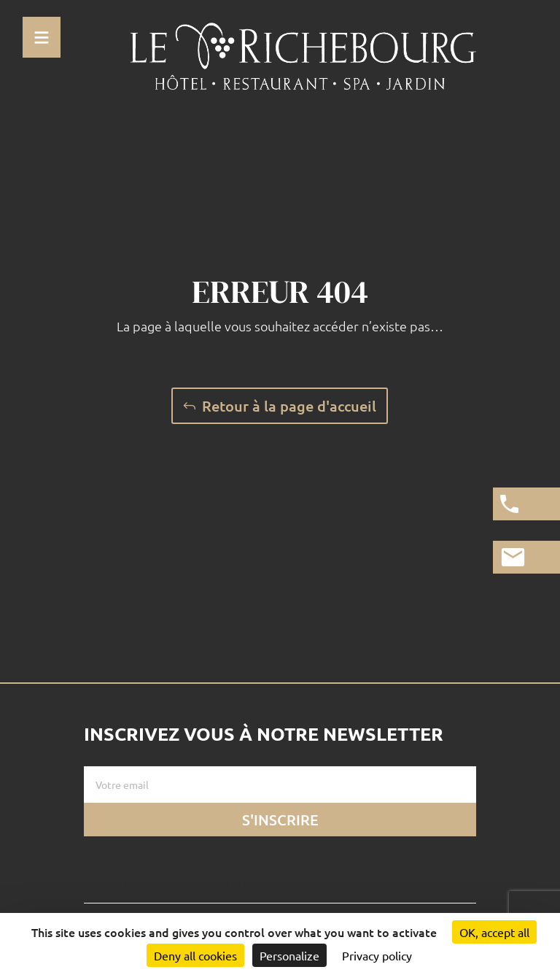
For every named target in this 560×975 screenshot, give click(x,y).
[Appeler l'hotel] (526, 504)
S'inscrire (280, 820)
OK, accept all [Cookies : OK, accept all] (494, 932)
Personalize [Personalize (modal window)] (289, 955)
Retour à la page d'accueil (289, 406)
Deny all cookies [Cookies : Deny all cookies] (195, 955)
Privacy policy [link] (377, 955)
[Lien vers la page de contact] (526, 557)
